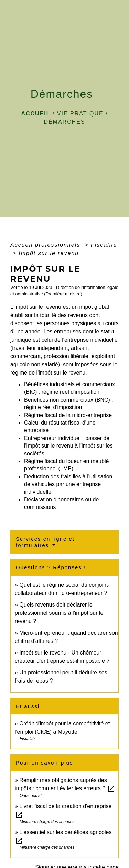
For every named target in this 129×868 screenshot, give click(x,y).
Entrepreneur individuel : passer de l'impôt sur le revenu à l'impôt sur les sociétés (68, 446)
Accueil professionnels (46, 245)
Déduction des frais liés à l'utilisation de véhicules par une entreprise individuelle (68, 484)
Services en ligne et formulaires (45, 542)
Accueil (36, 114)
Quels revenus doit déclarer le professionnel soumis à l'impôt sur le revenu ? (59, 613)
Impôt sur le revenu (49, 253)
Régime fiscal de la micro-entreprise (68, 415)
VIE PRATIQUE (80, 114)
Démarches (64, 122)
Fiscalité (104, 245)
